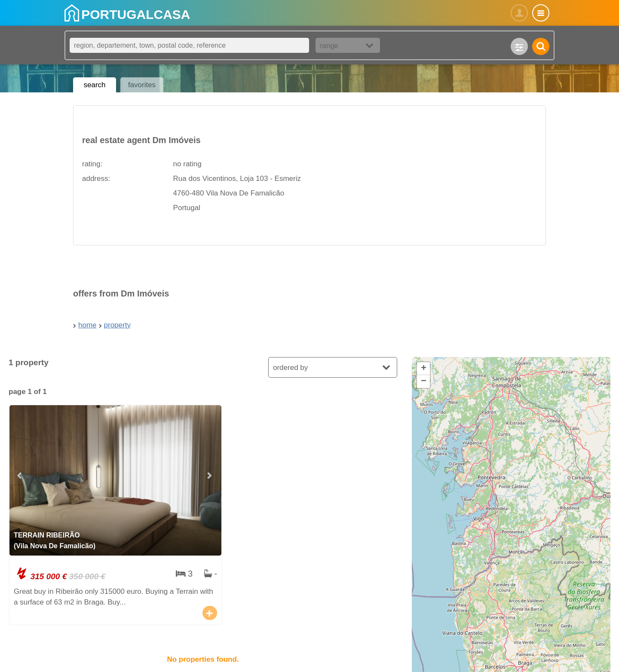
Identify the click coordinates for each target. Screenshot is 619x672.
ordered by (290, 368)
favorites (142, 85)
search (94, 85)
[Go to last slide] (20, 476)
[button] (423, 369)
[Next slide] (211, 476)
